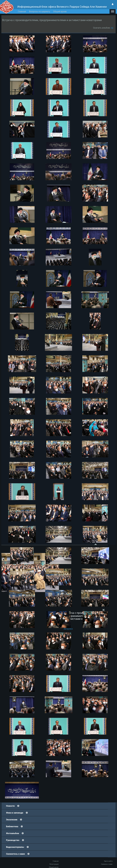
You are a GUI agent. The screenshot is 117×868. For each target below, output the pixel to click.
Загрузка (68, 629)
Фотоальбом (13, 833)
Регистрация (54, 864)
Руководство (13, 840)
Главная (22, 11)
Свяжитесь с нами (15, 854)
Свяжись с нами (107, 864)
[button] (113, 11)
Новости (10, 806)
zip (112, 28)
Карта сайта (108, 861)
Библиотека (12, 826)
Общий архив (60, 11)
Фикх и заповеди (15, 813)
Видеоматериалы (15, 847)
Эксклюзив (12, 820)
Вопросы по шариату (40, 11)
